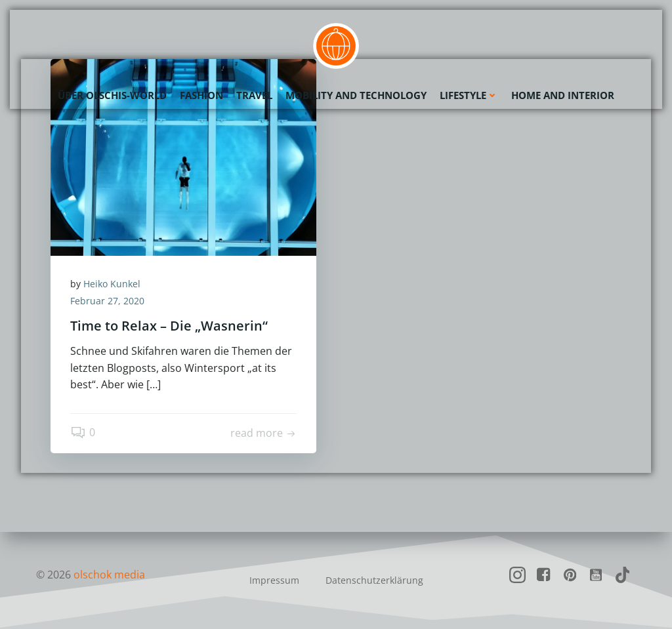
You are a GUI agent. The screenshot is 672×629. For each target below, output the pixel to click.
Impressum (274, 580)
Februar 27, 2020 (107, 301)
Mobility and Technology (356, 95)
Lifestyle (469, 95)
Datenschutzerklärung (374, 580)
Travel (254, 95)
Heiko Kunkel (112, 284)
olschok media (109, 575)
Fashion (201, 95)
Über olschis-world (112, 95)
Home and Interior (563, 95)
